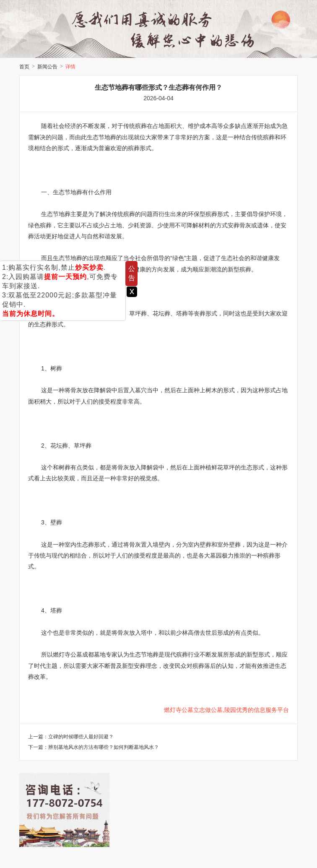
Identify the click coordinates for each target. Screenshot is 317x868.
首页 (24, 67)
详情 (70, 67)
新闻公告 (47, 67)
